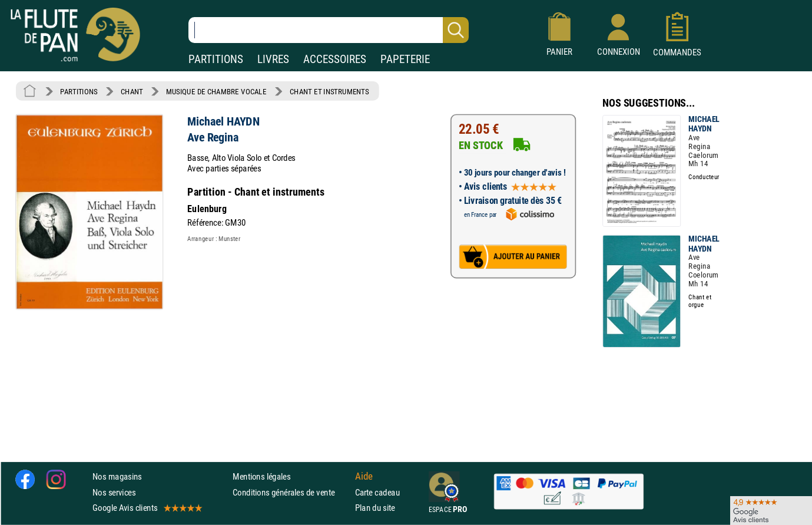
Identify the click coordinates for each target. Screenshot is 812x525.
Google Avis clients (147, 508)
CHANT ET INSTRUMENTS (329, 91)
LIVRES (273, 59)
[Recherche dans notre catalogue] (329, 30)
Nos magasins (117, 477)
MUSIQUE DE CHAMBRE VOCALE (216, 91)
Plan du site (375, 508)
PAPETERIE (405, 59)
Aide (364, 477)
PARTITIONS (216, 59)
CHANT (132, 91)
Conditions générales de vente (291, 492)
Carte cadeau (377, 492)
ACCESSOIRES (335, 59)
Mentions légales (261, 477)
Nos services (114, 492)
